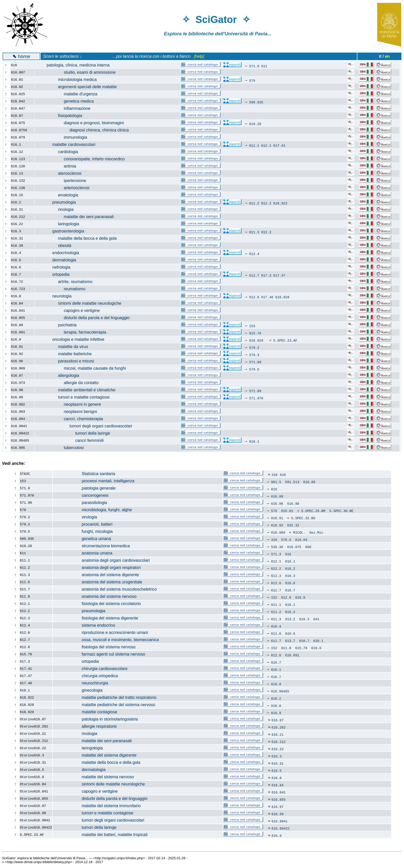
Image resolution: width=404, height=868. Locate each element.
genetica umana (82, 539)
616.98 (293, 503)
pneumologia (58, 202)
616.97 (278, 807)
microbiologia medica (69, 80)
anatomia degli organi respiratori (97, 568)
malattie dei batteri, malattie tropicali (100, 835)
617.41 (279, 145)
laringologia (60, 224)
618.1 (254, 441)
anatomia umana (83, 553)
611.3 (254, 232)
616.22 (278, 749)
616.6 (290, 583)
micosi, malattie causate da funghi (83, 368)
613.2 (290, 619)
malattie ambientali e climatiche (78, 390)
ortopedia (55, 274)
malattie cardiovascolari (68, 144)
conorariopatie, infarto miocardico (83, 159)
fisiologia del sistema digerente (96, 618)
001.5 (276, 482)
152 (274, 597)
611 (264, 66)
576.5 (286, 540)
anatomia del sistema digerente (96, 575)
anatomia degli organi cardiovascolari (101, 560)
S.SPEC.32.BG (303, 518)
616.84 (278, 785)
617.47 (279, 275)
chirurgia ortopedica (86, 676)
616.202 (279, 727)
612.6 (276, 583)
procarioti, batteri (83, 524)
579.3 (254, 355)
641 (316, 619)
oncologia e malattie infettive (73, 339)
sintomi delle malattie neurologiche (81, 303)
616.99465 (280, 691)
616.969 (278, 532)
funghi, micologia (83, 531)
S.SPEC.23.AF (285, 340)
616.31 (278, 763)
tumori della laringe (75, 433)
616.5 (277, 771)
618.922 (280, 203)
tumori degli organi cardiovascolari (86, 426)
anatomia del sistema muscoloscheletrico (105, 589)
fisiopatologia (61, 116)
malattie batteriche (66, 354)
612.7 (254, 275)
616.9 (276, 713)
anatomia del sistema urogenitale (98, 582)
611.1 (254, 145)
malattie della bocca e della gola (79, 238)
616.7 (290, 590)
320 (274, 540)
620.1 (318, 641)
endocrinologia (60, 253)
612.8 (254, 297)
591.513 (292, 482)
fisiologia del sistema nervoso (94, 647)
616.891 (292, 655)
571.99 (255, 362)
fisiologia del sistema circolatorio (97, 604)
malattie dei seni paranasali (77, 217)
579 (252, 80)
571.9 (254, 66)
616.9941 (280, 821)
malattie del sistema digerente (95, 755)
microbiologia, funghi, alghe (92, 510)
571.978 (256, 398)
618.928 (282, 297)
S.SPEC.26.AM (313, 511)
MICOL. (299, 532)
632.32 (293, 525)
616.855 (279, 799)
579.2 (254, 348)
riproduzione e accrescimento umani (100, 633)
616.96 (277, 503)
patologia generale (84, 488)
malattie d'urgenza (69, 94)
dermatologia (58, 260)
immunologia (64, 137)
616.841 (279, 792)
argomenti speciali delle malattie (79, 87)
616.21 (278, 734)
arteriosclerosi (65, 188)
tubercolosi (62, 448)
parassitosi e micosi (67, 361)
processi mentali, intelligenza (94, 481)
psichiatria (59, 325)
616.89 (309, 482)
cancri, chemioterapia (72, 419)
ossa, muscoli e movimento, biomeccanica (106, 640)
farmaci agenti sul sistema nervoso (99, 654)
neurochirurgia (81, 683)
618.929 (256, 340)
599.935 (256, 102)
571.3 (276, 554)
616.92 (277, 525)
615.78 (255, 333)
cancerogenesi (81, 495)
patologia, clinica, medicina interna (75, 65)
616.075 (294, 547)
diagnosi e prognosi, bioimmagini (82, 123)
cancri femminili (72, 440)
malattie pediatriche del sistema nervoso (104, 705)
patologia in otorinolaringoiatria (95, 719)
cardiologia (59, 152)
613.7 (290, 641)
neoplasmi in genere (71, 404)
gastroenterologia (62, 231)
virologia (75, 517)
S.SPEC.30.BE (341, 511)
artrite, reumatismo (67, 282)
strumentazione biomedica (91, 546)
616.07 (278, 720)
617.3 (266, 275)
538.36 (277, 547)
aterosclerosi (61, 173)
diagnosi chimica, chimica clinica (85, 130)
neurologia (56, 296)
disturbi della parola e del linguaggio (85, 318)
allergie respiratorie (85, 726)
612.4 (254, 254)
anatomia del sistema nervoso (95, 596)
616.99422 (281, 828)
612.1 (266, 145)
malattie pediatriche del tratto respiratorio (105, 697)
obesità (56, 246)
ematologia (59, 195)
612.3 (266, 232)
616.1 (290, 561)
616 (283, 475)
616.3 (290, 576)
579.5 (254, 369)
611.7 (276, 641)
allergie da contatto (70, 383)
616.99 (277, 496)
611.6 (276, 633)
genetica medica (67, 101)
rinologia (57, 209)
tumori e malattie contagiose (75, 397)
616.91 (277, 518)
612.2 (266, 203)
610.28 (255, 124)
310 (275, 475)
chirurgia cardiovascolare (90, 669)
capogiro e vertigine (70, 311)
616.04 (301, 540)
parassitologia (80, 503)
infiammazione (66, 108)
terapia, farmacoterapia (73, 332)
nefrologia (56, 267)
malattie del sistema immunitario (97, 806)
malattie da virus (64, 347)
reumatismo (63, 289)
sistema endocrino (84, 625)
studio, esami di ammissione (78, 72)
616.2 (290, 568)
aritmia (58, 166)
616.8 (300, 597)
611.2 (254, 203)
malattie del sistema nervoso (94, 777)
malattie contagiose (85, 712)
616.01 (287, 511)
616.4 (276, 626)
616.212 (279, 742)
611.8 (286, 648)
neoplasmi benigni (69, 412)
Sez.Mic (316, 532)
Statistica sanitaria (84, 474)
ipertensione (64, 181)
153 (252, 326)
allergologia (60, 375)
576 (274, 511)
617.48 (267, 297)
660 (308, 547)
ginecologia (78, 690)
